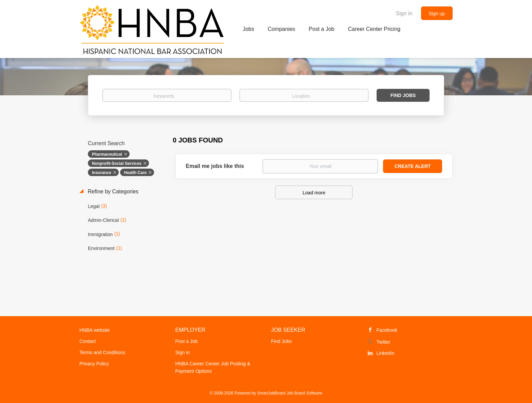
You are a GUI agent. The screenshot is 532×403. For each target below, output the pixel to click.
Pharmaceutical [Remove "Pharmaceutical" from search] (107, 154)
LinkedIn (386, 353)
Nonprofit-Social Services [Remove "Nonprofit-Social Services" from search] (117, 164)
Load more (314, 193)
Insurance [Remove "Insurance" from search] (102, 173)
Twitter (384, 342)
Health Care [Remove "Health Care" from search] (136, 173)
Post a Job (187, 341)
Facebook (387, 330)
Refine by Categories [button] (112, 191)
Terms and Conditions (102, 352)
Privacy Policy (94, 364)
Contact (88, 341)
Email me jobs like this (215, 166)
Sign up (437, 14)
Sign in (404, 13)
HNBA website (94, 330)
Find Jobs (403, 95)
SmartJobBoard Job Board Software (290, 393)
